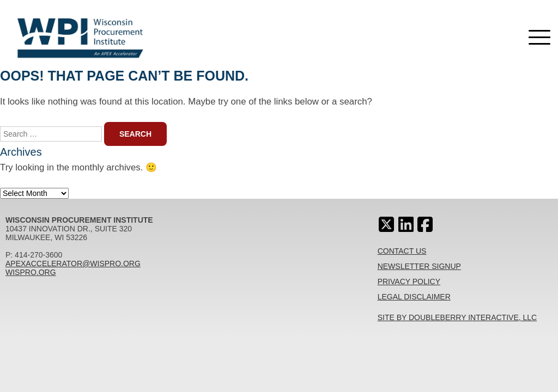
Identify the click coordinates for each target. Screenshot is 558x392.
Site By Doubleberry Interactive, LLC (457, 317)
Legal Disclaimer (414, 297)
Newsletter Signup (419, 266)
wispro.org (31, 272)
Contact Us (402, 251)
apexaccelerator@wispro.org (73, 264)
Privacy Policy (409, 281)
